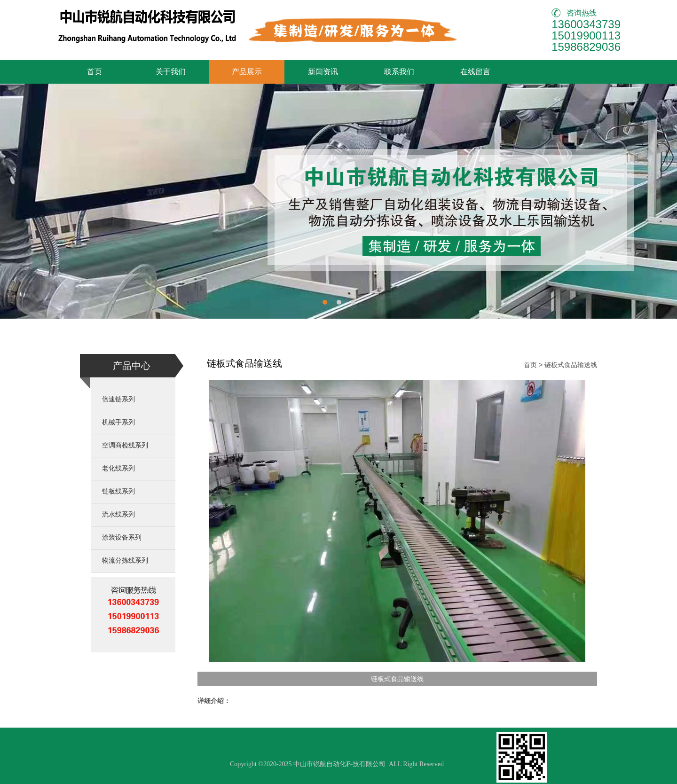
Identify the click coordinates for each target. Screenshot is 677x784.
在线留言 (475, 72)
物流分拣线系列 (125, 561)
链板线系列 (118, 491)
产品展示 (247, 72)
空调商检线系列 (125, 445)
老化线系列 (118, 468)
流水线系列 (118, 514)
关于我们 (171, 72)
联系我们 (399, 72)
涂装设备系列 (122, 537)
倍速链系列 (118, 399)
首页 (94, 72)
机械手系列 (118, 422)
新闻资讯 (323, 72)
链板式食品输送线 (571, 365)
